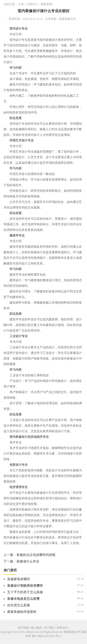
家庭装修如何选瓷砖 (22, 612)
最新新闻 (46, 4)
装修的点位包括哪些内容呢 (36, 555)
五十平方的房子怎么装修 (25, 592)
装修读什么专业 (28, 561)
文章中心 (32, 4)
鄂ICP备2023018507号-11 (47, 636)
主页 (21, 4)
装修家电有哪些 (19, 579)
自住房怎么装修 (19, 605)
